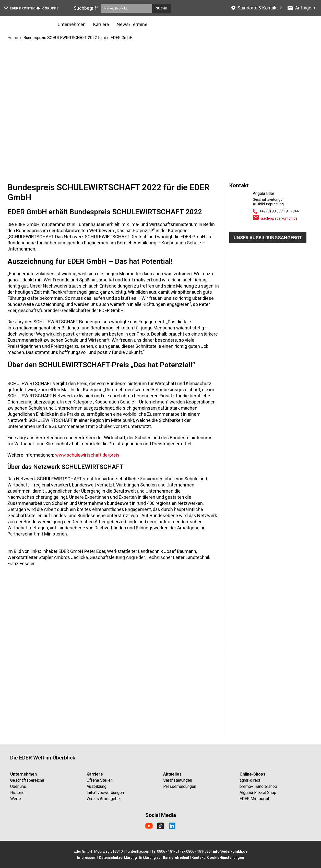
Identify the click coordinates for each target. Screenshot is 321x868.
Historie (17, 793)
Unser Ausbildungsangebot (268, 238)
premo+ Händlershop (258, 786)
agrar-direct (250, 780)
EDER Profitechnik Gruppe (31, 8)
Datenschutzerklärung (118, 858)
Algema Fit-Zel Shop (258, 793)
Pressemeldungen (180, 786)
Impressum (87, 858)
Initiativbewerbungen (105, 793)
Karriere (101, 24)
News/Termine (132, 24)
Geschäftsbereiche (27, 780)
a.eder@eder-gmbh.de (279, 218)
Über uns (18, 786)
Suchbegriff (86, 8)
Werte (16, 799)
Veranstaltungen (178, 780)
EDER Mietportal (254, 799)
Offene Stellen (100, 780)
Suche (162, 8)
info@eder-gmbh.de (230, 851)
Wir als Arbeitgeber (104, 799)
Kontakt (198, 858)
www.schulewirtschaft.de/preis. (88, 455)
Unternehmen (72, 24)
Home (13, 38)
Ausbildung (97, 786)
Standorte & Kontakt (255, 8)
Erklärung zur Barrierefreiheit (164, 858)
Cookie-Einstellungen (225, 858)
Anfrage (300, 8)
